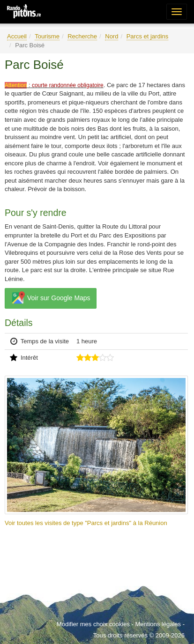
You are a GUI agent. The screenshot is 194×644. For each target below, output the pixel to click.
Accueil (17, 36)
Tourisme (47, 36)
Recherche (82, 36)
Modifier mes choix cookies (93, 624)
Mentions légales (158, 624)
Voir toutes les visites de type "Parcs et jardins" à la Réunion (86, 523)
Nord (112, 36)
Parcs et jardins (148, 36)
